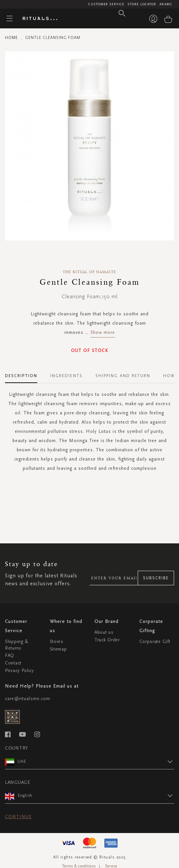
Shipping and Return (123, 376)
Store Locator (142, 4)
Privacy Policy (19, 671)
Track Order (107, 640)
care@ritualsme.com (28, 699)
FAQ (10, 655)
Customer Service (106, 4)
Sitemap (58, 649)
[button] (96, 761)
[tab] (24, 373)
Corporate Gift (155, 642)
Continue (18, 817)
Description (21, 376)
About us (104, 632)
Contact (13, 663)
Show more (103, 332)
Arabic (166, 4)
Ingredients (66, 376)
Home (11, 38)
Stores (57, 642)
